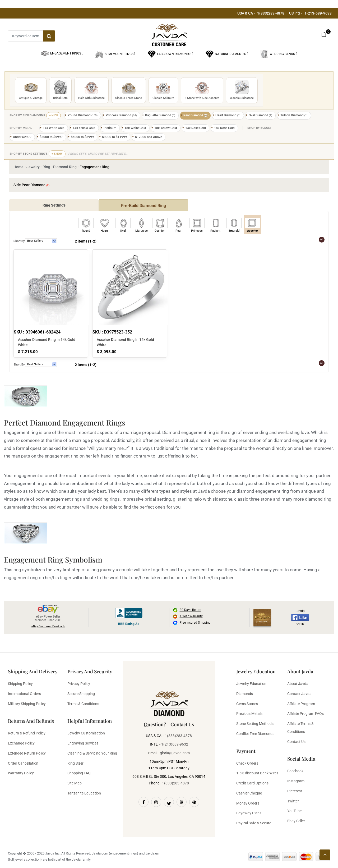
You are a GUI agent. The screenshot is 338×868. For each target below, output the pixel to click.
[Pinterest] (194, 802)
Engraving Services (83, 743)
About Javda (298, 684)
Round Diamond (83, 115)
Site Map (75, 783)
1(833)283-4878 (271, 13)
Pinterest (295, 791)
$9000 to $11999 (114, 137)
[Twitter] (169, 802)
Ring (46, 167)
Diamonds (245, 694)
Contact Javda (299, 694)
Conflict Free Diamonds (255, 734)
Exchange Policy (21, 743)
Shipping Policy (20, 684)
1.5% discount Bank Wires (257, 773)
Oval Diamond (260, 115)
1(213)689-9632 (175, 744)
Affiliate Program (301, 704)
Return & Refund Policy (27, 733)
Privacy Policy (79, 684)
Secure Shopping (81, 694)
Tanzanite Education (84, 793)
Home (18, 167)
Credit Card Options (252, 783)
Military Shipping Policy (27, 704)
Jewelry (33, 167)
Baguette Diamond (160, 115)
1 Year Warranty (191, 616)
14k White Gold (54, 128)
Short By (19, 241)
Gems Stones (247, 704)
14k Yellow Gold (84, 128)
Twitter (293, 801)
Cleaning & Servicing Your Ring (92, 753)
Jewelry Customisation (86, 733)
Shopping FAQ (79, 773)
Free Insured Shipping (195, 623)
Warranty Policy (21, 773)
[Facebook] (143, 802)
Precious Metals (249, 714)
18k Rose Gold (224, 128)
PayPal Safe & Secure (254, 823)
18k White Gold (135, 128)
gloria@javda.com (175, 753)
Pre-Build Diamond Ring (143, 206)
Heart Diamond (228, 115)
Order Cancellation (23, 763)
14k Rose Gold (196, 128)
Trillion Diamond (294, 115)
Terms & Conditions (83, 704)
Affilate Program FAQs (305, 714)
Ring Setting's (54, 205)
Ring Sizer (75, 763)
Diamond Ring (65, 167)
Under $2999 (22, 137)
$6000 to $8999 (82, 137)
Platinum (110, 128)
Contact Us (296, 742)
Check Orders (247, 763)
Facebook (295, 771)
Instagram (296, 781)
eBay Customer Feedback (48, 626)
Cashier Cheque (249, 793)
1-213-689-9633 (318, 13)
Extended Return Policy (27, 753)
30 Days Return (191, 610)
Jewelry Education (251, 684)
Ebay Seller (296, 821)
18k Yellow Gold (166, 128)
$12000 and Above (149, 137)
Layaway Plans (249, 813)
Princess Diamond (121, 115)
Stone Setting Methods (255, 724)
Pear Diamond (196, 116)
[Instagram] (156, 802)
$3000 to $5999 (51, 137)
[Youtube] (182, 802)
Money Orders (248, 803)
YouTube (294, 811)
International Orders (24, 694)
